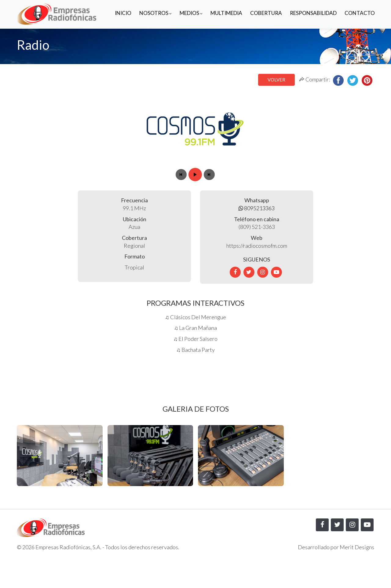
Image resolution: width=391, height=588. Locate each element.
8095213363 (257, 208)
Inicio (123, 13)
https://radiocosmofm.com (257, 246)
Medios (191, 13)
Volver (276, 80)
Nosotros (155, 13)
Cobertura (266, 13)
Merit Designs (357, 547)
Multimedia (226, 13)
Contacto (360, 13)
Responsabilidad (313, 13)
